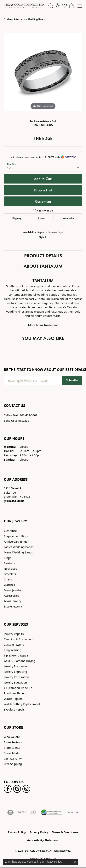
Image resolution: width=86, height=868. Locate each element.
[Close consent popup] (75, 862)
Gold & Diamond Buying (20, 661)
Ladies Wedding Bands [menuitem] (19, 547)
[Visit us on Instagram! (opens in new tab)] (26, 789)
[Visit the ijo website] (22, 812)
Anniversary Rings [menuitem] (16, 542)
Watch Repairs (13, 699)
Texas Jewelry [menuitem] (12, 601)
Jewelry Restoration (16, 677)
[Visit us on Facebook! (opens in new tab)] (8, 789)
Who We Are (12, 737)
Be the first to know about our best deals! (43, 370)
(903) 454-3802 (43, 125)
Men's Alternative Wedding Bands (26, 19)
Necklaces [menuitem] (10, 569)
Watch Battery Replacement (22, 704)
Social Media (12, 753)
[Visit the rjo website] (33, 812)
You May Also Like (43, 338)
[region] (43, 72)
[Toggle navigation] (80, 6)
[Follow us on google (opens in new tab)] (17, 789)
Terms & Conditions (65, 832)
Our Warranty (13, 758)
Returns (42, 218)
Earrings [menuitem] (9, 563)
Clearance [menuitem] (10, 531)
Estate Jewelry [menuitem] (13, 606)
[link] (58, 6)
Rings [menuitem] (7, 558)
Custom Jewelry (14, 645)
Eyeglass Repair (14, 709)
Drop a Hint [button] (43, 190)
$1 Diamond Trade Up (18, 688)
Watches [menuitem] (9, 585)
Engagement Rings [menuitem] (16, 536)
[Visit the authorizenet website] (10, 812)
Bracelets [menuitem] (10, 574)
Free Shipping (13, 764)
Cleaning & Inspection (18, 639)
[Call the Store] (14, 501)
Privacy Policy (39, 832)
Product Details (43, 256)
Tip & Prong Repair (16, 655)
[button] (51, 6)
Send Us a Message (16, 421)
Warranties (68, 218)
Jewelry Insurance (15, 666)
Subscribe (72, 380)
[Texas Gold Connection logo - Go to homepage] (24, 6)
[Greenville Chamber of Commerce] (51, 812)
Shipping (17, 218)
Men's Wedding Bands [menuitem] (18, 552)
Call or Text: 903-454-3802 (21, 415)
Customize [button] (43, 201)
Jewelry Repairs (14, 634)
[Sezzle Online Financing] (73, 812)
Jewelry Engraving (15, 672)
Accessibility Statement (43, 840)
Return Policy (17, 832)
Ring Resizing (13, 650)
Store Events (12, 748)
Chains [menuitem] (8, 579)
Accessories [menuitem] (11, 596)
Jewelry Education (15, 682)
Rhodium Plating (15, 693)
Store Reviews (13, 742)
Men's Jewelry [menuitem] (13, 590)
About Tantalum (43, 266)
